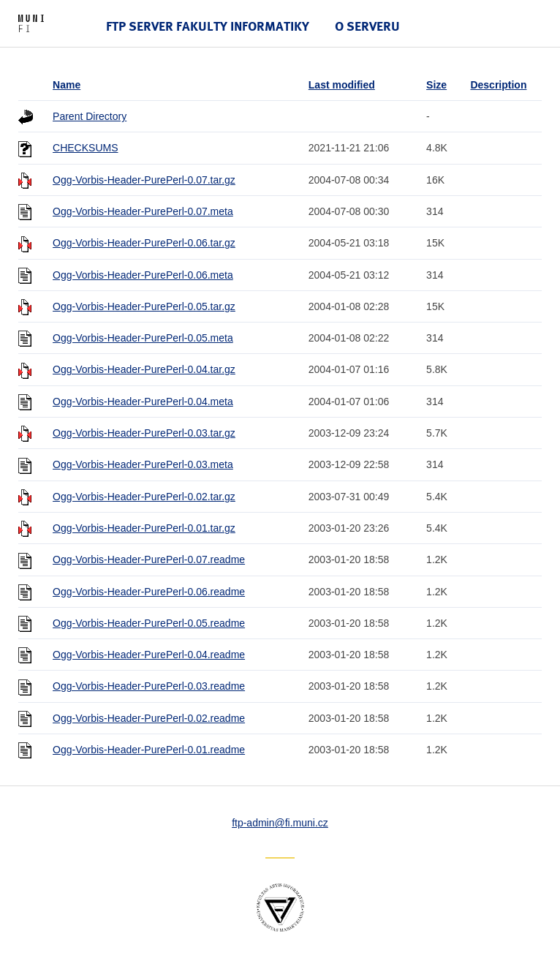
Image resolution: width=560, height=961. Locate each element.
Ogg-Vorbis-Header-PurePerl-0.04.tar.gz (144, 369)
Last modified (342, 85)
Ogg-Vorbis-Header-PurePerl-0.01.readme (149, 750)
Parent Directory (90, 116)
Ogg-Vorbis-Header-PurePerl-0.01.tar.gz (144, 528)
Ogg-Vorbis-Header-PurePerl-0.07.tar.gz (144, 180)
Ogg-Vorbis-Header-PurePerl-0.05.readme (149, 623)
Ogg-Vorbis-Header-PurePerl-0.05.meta (143, 338)
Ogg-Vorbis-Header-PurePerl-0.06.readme (149, 592)
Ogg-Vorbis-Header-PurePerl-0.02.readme (149, 718)
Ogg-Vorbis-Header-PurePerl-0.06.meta (143, 275)
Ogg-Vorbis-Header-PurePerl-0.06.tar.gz (144, 243)
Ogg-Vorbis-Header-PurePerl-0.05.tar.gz (144, 306)
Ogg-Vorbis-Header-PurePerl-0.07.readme (149, 559)
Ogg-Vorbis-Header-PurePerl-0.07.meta (143, 211)
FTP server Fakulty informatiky (208, 26)
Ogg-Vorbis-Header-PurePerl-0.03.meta (143, 464)
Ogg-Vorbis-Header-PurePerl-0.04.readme (149, 655)
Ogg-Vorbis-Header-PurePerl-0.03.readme (149, 686)
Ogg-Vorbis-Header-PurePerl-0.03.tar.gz (144, 433)
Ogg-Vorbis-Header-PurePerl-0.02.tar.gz (144, 497)
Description (498, 85)
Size (436, 85)
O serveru (367, 26)
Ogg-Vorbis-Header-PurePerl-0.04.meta (143, 402)
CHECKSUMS (85, 148)
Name (67, 85)
